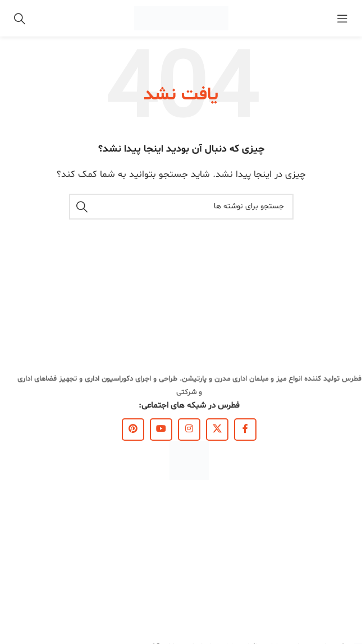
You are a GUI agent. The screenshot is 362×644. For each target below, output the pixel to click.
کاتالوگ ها (345, 541)
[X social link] (217, 430)
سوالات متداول (338, 598)
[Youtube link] (161, 430)
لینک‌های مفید (338, 503)
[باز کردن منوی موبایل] (342, 19)
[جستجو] (20, 19)
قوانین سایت (341, 579)
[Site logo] (181, 18)
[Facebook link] (245, 430)
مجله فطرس (343, 560)
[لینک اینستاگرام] (189, 430)
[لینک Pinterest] (133, 430)
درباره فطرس (342, 522)
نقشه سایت (343, 618)
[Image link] (189, 460)
